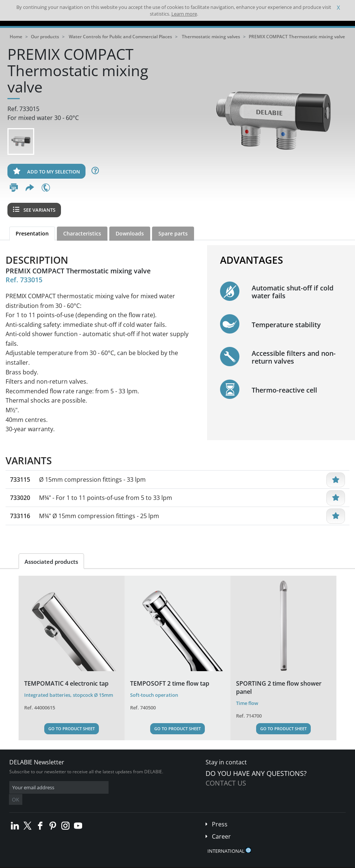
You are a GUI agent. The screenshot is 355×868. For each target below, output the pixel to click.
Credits (143, 862)
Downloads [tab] (130, 233)
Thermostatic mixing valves (211, 37)
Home (16, 37)
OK (127, 788)
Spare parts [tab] (173, 233)
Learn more (184, 14)
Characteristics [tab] (82, 233)
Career (221, 825)
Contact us (226, 783)
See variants (34, 210)
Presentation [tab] (32, 233)
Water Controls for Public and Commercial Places (120, 37)
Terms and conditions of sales (62, 862)
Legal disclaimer (113, 862)
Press (220, 813)
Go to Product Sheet (72, 729)
